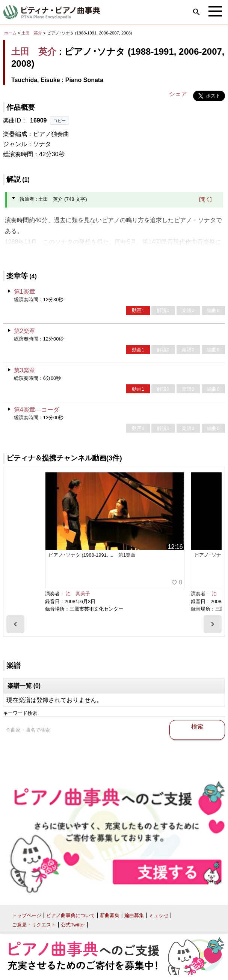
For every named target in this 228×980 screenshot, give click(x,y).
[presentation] (15, 624)
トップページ (27, 915)
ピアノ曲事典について (71, 915)
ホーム (10, 33)
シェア (178, 94)
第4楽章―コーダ (37, 410)
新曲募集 (110, 915)
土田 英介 (32, 33)
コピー (60, 121)
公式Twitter (73, 925)
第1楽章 (25, 292)
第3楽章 (25, 370)
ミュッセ (159, 915)
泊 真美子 (78, 594)
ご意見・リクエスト (34, 925)
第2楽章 (25, 331)
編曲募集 (134, 915)
